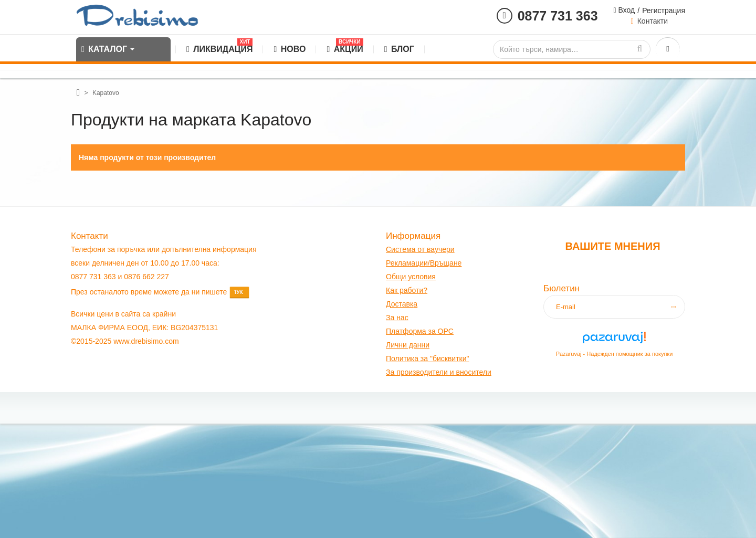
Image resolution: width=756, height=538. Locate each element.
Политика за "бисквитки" (427, 358)
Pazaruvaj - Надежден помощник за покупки (615, 354)
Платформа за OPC (420, 331)
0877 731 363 (558, 16)
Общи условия (411, 277)
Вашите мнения (612, 246)
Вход (626, 10)
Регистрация (664, 10)
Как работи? (407, 290)
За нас (397, 318)
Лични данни (408, 345)
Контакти (653, 21)
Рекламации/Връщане (424, 263)
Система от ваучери (420, 249)
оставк (402, 304)
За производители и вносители (439, 372)
